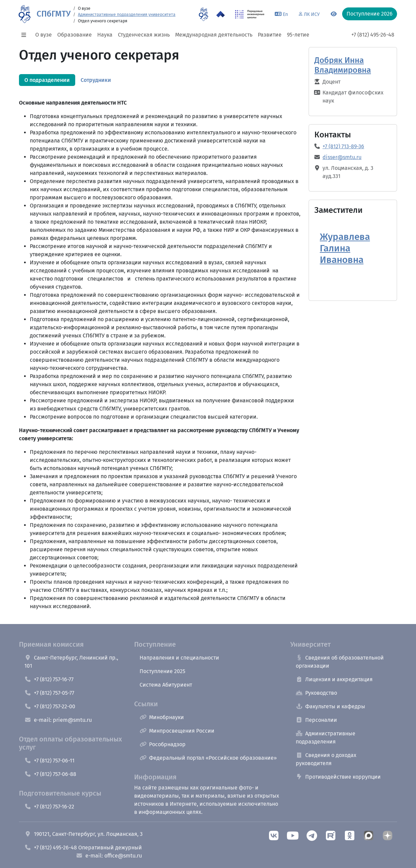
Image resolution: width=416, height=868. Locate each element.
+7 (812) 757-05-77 (49, 693)
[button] (26, 35)
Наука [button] (105, 35)
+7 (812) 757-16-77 (49, 679)
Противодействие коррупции (338, 777)
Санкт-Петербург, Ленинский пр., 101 (71, 662)
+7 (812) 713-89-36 (343, 146)
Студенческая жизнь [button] (144, 35)
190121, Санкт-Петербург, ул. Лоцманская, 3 (84, 834)
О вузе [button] (44, 35)
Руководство (316, 693)
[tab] (47, 80)
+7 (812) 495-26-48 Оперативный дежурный (83, 848)
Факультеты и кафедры (330, 706)
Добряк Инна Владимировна (343, 65)
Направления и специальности (179, 658)
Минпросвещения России (177, 731)
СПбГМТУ (54, 14)
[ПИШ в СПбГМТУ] (250, 14)
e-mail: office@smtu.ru (109, 856)
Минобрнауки (162, 717)
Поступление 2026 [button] (370, 14)
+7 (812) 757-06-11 (49, 761)
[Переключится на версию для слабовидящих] (334, 14)
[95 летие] (203, 14)
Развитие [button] (270, 35)
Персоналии (316, 720)
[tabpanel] (160, 341)
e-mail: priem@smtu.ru (58, 720)
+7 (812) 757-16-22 (49, 807)
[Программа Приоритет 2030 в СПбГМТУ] (221, 14)
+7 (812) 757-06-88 (50, 774)
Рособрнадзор (163, 744)
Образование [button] (75, 35)
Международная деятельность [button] (214, 35)
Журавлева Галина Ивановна (345, 248)
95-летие (298, 35)
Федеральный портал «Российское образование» (208, 758)
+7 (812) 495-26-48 (373, 35)
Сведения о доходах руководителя (326, 759)
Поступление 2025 (162, 671)
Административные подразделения (326, 738)
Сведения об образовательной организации (340, 662)
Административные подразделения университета (127, 15)
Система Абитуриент (166, 685)
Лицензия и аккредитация (334, 679)
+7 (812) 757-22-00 (50, 706)
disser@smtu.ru (342, 157)
